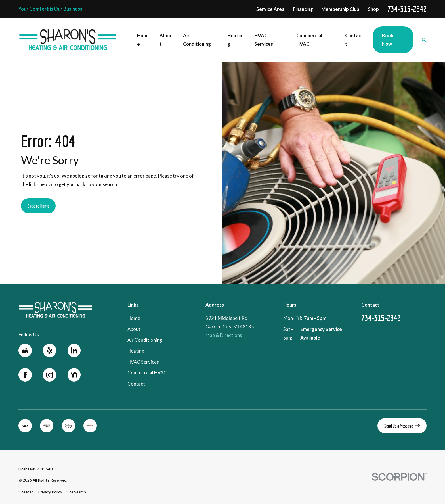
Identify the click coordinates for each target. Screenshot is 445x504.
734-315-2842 (407, 9)
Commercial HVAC (147, 373)
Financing (303, 9)
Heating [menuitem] (235, 40)
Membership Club (340, 9)
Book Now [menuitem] (388, 40)
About (134, 329)
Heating (136, 351)
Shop (373, 9)
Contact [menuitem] (353, 40)
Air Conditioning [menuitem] (197, 40)
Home (134, 318)
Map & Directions (224, 336)
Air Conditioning (145, 340)
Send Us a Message (402, 426)
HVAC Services (143, 362)
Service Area (270, 9)
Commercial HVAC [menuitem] (309, 40)
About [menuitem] (165, 40)
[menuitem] (26, 492)
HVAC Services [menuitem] (264, 40)
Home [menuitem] (142, 40)
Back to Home (38, 206)
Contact (136, 384)
